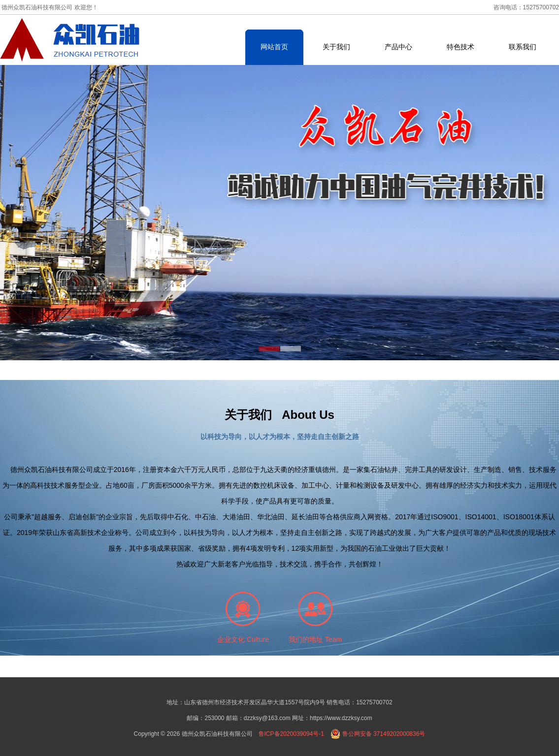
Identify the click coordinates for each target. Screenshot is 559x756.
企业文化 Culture (243, 639)
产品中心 (398, 47)
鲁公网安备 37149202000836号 (378, 734)
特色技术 (460, 47)
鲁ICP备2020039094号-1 (291, 734)
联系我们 (523, 47)
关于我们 (336, 47)
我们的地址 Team (315, 639)
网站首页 (274, 47)
